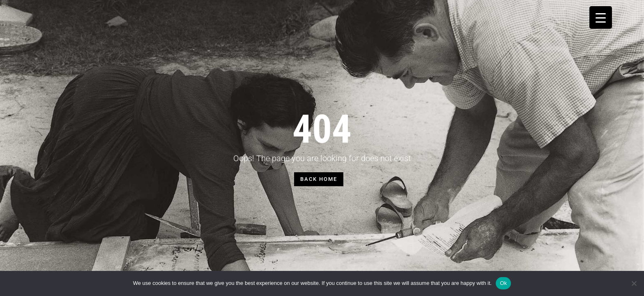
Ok (503, 283)
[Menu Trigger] (601, 17)
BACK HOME (319, 179)
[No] (634, 283)
